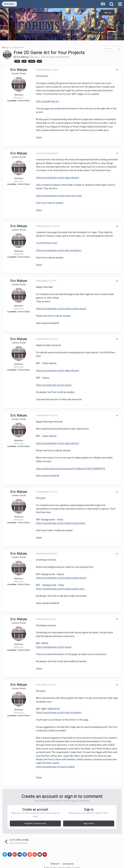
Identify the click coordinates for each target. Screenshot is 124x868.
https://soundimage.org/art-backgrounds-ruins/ (59, 585)
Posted (46, 70)
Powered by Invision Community (62, 863)
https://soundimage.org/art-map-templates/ (58, 250)
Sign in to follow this (14, 48)
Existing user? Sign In (87, 13)
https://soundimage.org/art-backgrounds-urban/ (60, 520)
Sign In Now (89, 816)
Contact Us (68, 857)
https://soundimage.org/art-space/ (53, 385)
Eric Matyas (23, 57)
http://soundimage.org (46, 101)
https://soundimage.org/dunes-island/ (54, 759)
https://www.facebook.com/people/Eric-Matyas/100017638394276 (69, 469)
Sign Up (108, 13)
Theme (55, 857)
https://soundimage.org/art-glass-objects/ (57, 178)
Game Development (59, 57)
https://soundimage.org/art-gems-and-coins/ (58, 196)
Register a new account (35, 816)
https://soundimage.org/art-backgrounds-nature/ (60, 309)
